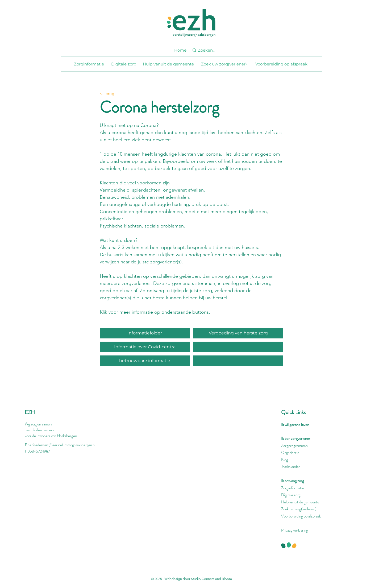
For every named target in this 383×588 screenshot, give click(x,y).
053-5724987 (39, 451)
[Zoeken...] (209, 50)
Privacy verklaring (295, 530)
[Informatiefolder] (145, 333)
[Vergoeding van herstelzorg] (238, 333)
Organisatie (290, 453)
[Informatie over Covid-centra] (145, 347)
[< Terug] (117, 94)
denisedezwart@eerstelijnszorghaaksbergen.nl (62, 445)
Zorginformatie (293, 488)
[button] (238, 361)
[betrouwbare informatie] (145, 361)
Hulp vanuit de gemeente (300, 502)
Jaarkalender (291, 467)
